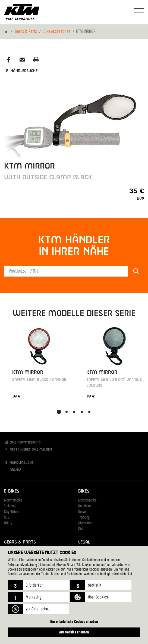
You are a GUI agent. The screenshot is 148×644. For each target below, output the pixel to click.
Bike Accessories (57, 32)
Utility (8, 523)
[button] (39, 585)
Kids (81, 529)
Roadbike (84, 506)
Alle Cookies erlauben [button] (74, 632)
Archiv (12, 470)
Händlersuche (21, 71)
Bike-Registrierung (22, 442)
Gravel (82, 512)
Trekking (10, 506)
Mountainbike (13, 501)
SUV (7, 518)
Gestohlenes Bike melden (28, 449)
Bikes (84, 491)
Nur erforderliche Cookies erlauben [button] (74, 621)
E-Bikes (12, 491)
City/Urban (12, 512)
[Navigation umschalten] (139, 12)
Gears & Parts (26, 32)
